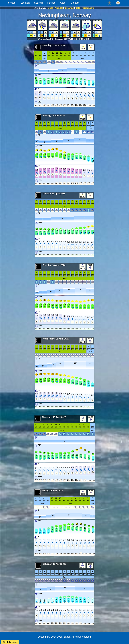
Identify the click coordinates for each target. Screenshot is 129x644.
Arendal (59, 8)
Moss (51, 8)
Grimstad (69, 8)
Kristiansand (88, 8)
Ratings (51, 3)
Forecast (11, 3)
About (63, 3)
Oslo (78, 8)
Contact (75, 3)
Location (25, 3)
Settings (39, 3)
